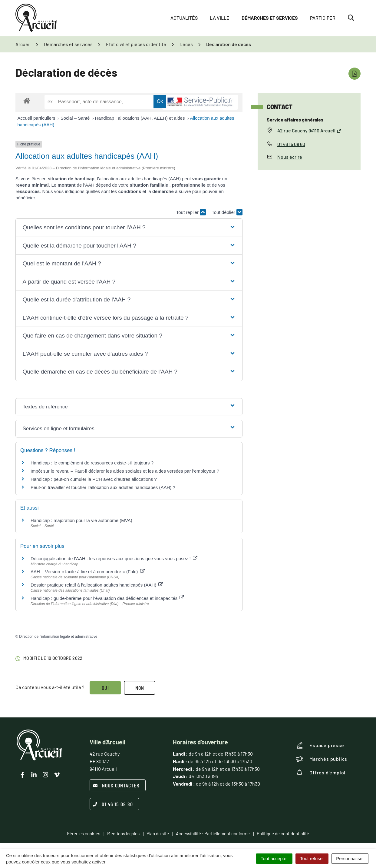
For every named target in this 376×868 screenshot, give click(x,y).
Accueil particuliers (37, 118)
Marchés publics (322, 759)
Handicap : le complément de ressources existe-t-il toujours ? (92, 463)
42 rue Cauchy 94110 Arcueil (309, 130)
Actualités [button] (184, 18)
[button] (129, 228)
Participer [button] (323, 18)
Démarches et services (270, 18)
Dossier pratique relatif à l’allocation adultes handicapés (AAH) (97, 585)
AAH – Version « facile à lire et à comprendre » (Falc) (88, 572)
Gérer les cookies (84, 833)
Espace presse (320, 745)
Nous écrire (290, 157)
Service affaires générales (295, 120)
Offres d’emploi (321, 773)
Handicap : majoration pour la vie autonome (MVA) (82, 520)
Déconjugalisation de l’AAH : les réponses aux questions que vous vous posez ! (114, 559)
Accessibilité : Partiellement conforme (213, 833)
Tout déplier (227, 212)
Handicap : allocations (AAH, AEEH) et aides (141, 118)
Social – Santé (76, 118)
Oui (105, 688)
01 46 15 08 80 (113, 804)
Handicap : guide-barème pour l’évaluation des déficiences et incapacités (107, 598)
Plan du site (158, 833)
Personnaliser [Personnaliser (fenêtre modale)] (350, 858)
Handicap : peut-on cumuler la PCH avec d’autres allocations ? (94, 479)
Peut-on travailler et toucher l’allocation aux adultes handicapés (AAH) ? (103, 487)
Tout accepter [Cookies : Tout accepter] (274, 858)
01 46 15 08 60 (291, 144)
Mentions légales (123, 833)
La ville (220, 18)
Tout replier (191, 212)
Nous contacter (116, 785)
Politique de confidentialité (283, 833)
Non (140, 688)
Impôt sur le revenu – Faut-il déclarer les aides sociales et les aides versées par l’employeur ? (125, 471)
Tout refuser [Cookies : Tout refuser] (312, 858)
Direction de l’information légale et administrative (58, 637)
